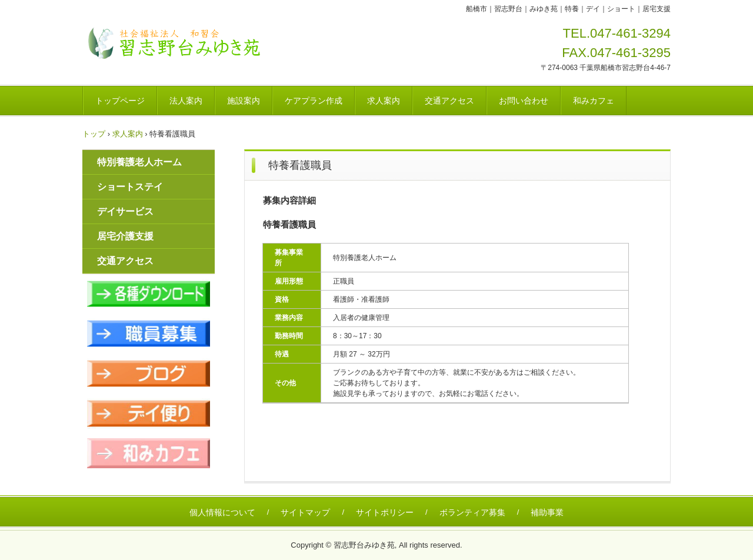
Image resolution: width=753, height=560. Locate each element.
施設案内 (244, 101)
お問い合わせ (524, 101)
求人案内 (384, 101)
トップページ (120, 101)
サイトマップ (305, 512)
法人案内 (186, 101)
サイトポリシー (385, 512)
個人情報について (222, 512)
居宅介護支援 (125, 236)
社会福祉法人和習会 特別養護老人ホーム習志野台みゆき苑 (178, 43)
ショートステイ (130, 187)
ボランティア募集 (472, 512)
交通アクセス (449, 101)
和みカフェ (594, 101)
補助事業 (547, 512)
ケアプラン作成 (314, 101)
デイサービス (125, 211)
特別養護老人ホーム (139, 162)
